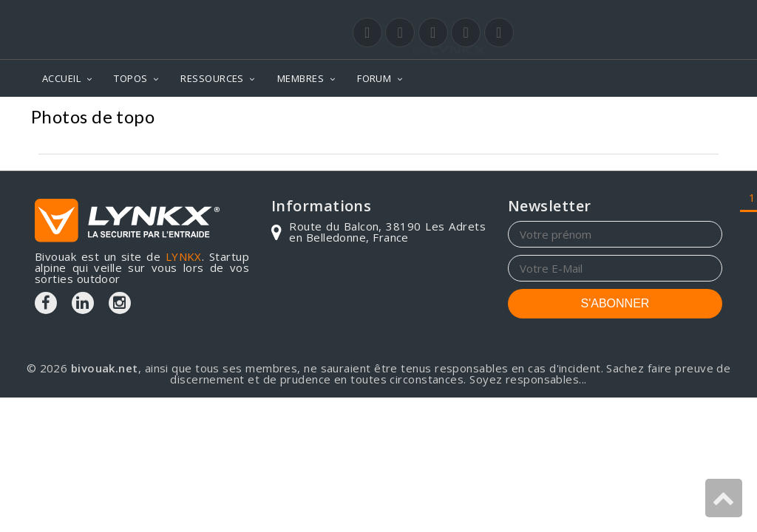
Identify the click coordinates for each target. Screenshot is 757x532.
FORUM (374, 78)
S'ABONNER (615, 303)
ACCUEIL (61, 78)
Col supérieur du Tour (651, 119)
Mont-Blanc (530, 119)
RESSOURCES (212, 78)
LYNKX (184, 256)
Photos (457, 119)
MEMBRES (301, 78)
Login (649, 14)
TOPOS (130, 78)
